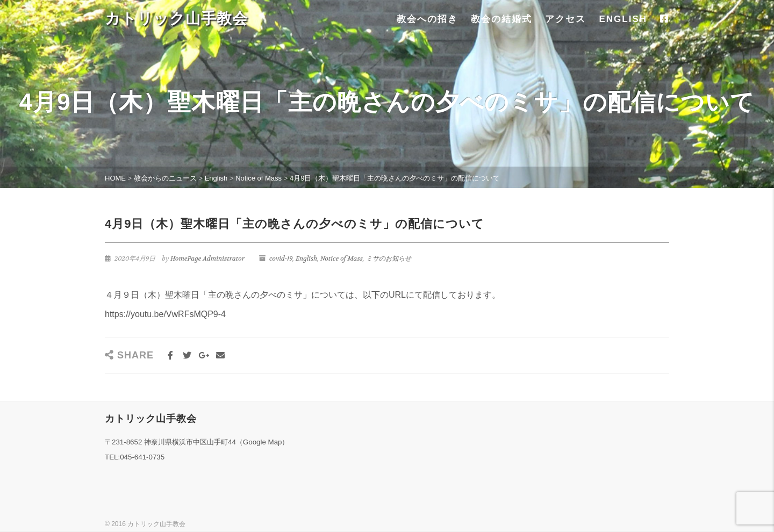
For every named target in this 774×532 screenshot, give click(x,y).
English (306, 258)
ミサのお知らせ (389, 258)
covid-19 (281, 258)
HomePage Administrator (207, 258)
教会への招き (427, 19)
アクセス (565, 19)
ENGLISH (623, 19)
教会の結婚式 (501, 19)
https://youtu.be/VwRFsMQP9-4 (165, 314)
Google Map (263, 442)
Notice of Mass (342, 258)
